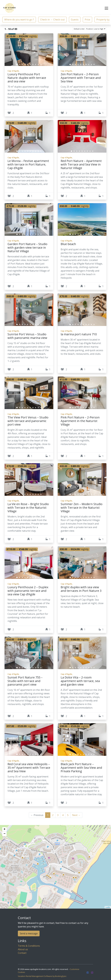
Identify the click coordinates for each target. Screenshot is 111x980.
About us (23, 949)
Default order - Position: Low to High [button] (89, 29)
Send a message (29, 933)
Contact (22, 953)
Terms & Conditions (29, 946)
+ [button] (5, 829)
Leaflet (108, 907)
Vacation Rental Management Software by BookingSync (42, 976)
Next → (76, 815)
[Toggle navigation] (106, 8)
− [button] (5, 834)
